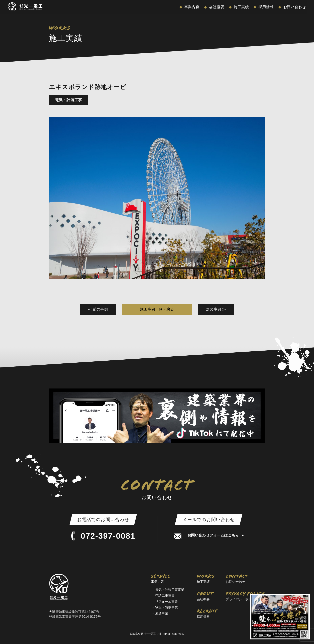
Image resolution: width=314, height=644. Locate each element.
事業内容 (191, 7)
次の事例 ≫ (216, 309)
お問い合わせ (294, 7)
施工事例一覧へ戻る (157, 309)
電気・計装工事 (68, 100)
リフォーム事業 (167, 602)
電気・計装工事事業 (170, 590)
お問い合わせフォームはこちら (214, 535)
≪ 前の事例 (98, 309)
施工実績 (241, 7)
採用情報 (266, 7)
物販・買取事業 (167, 607)
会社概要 (216, 7)
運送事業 (162, 613)
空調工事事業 (165, 596)
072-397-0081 (103, 536)
